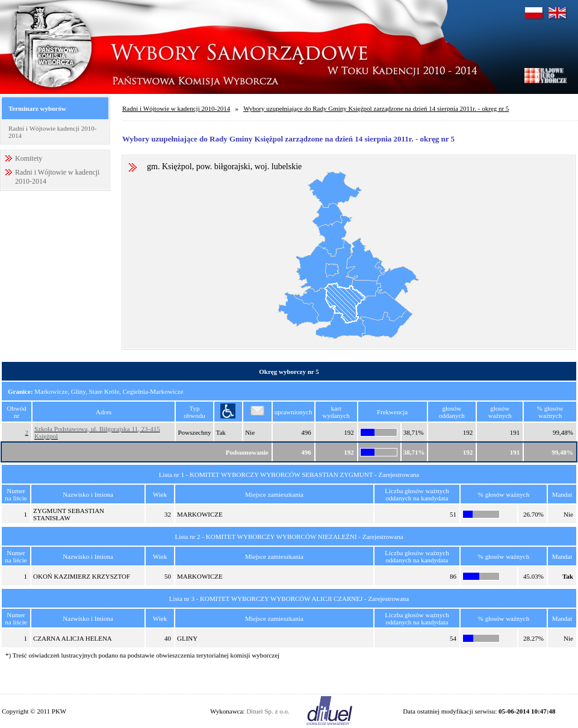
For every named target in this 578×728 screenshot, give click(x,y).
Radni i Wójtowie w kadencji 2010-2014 (176, 108)
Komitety (29, 158)
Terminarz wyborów (37, 108)
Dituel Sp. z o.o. (268, 711)
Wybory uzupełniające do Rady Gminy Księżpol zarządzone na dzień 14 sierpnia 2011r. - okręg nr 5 (376, 108)
